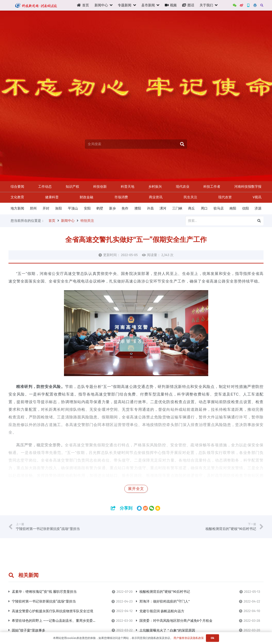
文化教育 (17, 197)
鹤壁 (100, 208)
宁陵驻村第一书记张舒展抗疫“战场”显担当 (44, 601)
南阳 (233, 208)
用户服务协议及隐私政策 (189, 638)
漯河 (163, 208)
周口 (204, 208)
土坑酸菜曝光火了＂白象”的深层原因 (167, 630)
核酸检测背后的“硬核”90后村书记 (165, 592)
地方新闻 (17, 208)
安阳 (87, 208)
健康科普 (52, 197)
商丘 (192, 208)
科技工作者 (212, 187)
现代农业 (183, 187)
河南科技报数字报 (248, 187)
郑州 (33, 208)
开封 (46, 208)
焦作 (125, 208)
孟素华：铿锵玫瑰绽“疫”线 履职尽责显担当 (44, 592)
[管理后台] (255, 5)
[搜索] (262, 5)
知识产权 (72, 187)
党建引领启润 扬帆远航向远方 (162, 611)
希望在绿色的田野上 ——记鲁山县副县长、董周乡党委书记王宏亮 (61, 621)
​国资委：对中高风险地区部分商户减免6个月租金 (176, 621)
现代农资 (225, 197)
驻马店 (219, 208)
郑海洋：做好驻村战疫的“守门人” (165, 601)
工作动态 (45, 187)
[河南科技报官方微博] (241, 5)
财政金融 (86, 197)
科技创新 (100, 187)
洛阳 (58, 208)
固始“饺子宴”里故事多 (29, 630)
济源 (258, 208)
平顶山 (73, 208)
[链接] (36, 5)
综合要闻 (17, 187)
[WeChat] (235, 5)
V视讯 (257, 197)
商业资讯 (156, 197)
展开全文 (136, 489)
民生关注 (190, 197)
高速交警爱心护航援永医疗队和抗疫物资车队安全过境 (53, 611)
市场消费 (121, 197)
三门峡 (177, 208)
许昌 (150, 208)
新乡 (112, 208)
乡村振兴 (155, 187)
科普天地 (128, 187)
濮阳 (138, 208)
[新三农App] (248, 5)
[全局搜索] (136, 144)
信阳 (246, 208)
